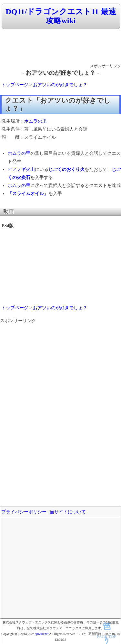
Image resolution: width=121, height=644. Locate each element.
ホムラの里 (35, 121)
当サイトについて (68, 512)
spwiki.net (42, 634)
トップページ (15, 85)
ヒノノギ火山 (21, 169)
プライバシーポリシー (24, 512)
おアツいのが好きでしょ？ (60, 85)
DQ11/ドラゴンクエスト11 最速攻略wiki (61, 16)
